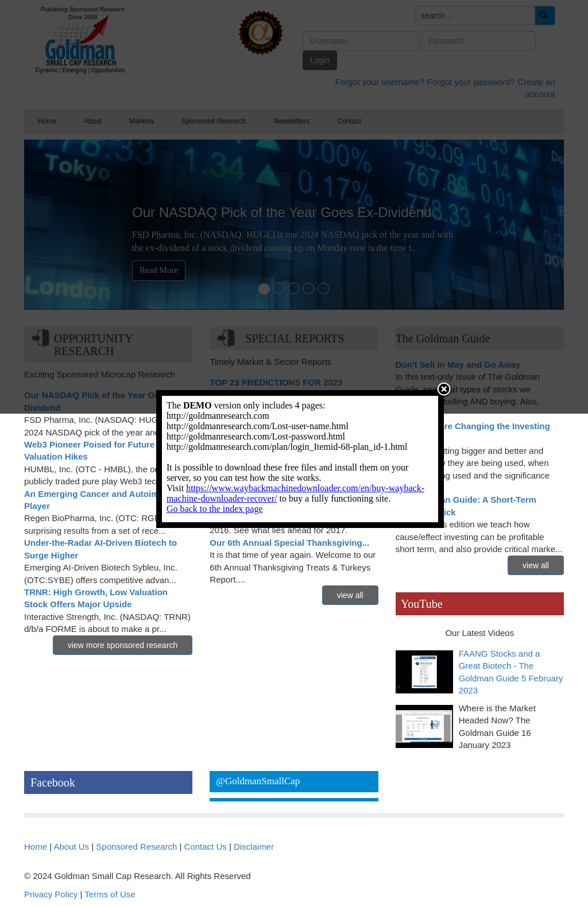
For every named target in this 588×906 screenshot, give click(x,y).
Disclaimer (254, 847)
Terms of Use (110, 894)
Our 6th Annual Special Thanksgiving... (289, 543)
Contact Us (206, 847)
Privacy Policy (51, 894)
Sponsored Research (136, 847)
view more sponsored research (123, 645)
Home (36, 847)
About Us (71, 847)
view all (350, 595)
